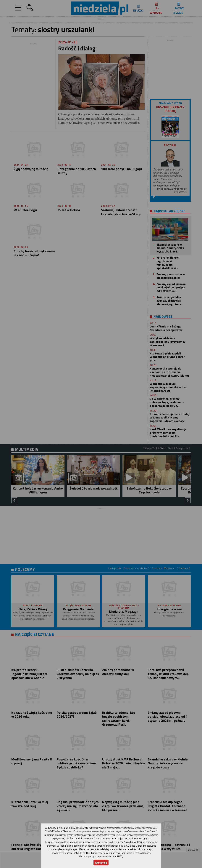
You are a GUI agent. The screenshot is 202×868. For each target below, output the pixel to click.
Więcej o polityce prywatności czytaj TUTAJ (101, 856)
